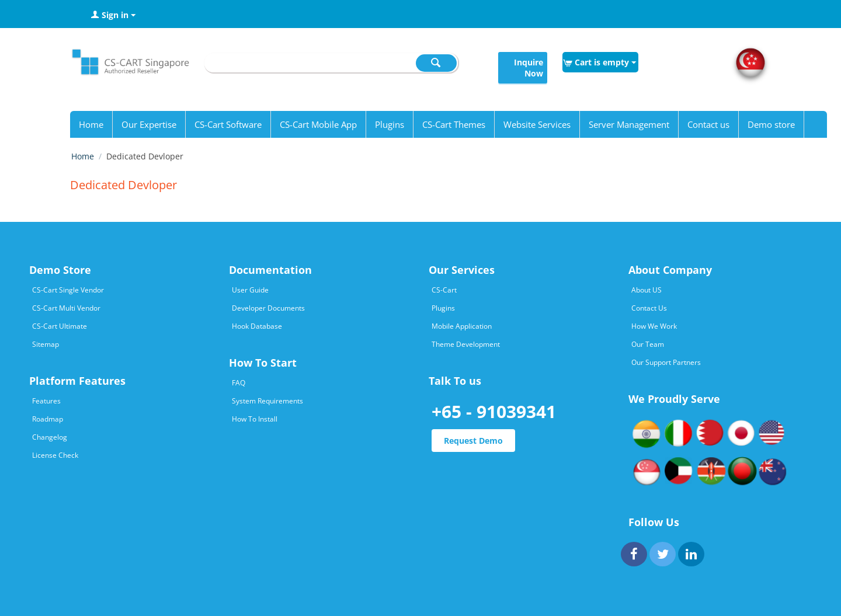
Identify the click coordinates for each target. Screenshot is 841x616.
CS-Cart (444, 290)
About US (647, 290)
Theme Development (466, 344)
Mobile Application (462, 326)
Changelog (50, 437)
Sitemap (46, 344)
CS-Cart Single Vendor (68, 290)
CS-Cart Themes (454, 124)
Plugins (390, 124)
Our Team (648, 344)
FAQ (239, 383)
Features (46, 401)
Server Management (629, 124)
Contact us (708, 124)
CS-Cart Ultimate (60, 326)
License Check (55, 455)
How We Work (654, 326)
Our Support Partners (666, 362)
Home (91, 124)
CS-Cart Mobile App (318, 124)
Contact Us (649, 308)
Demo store (771, 124)
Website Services (537, 124)
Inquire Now (529, 68)
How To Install (255, 419)
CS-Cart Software (228, 124)
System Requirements (267, 401)
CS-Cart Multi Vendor (66, 308)
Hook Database (257, 326)
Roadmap (48, 419)
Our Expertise (149, 124)
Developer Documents (268, 308)
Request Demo (473, 441)
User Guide (250, 290)
